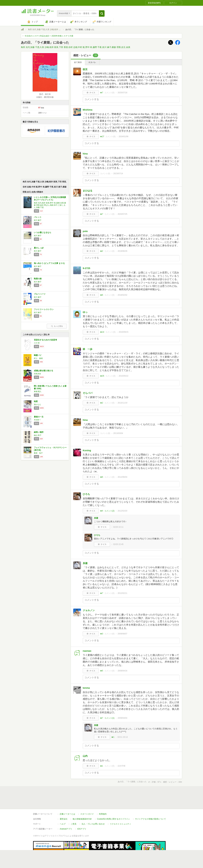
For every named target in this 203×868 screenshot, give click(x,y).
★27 (102, 137)
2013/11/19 (122, 403)
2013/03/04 (118, 433)
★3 (102, 634)
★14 (102, 332)
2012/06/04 (122, 477)
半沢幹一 (37, 420)
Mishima (88, 110)
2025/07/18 (122, 93)
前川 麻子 (38, 220)
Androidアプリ (66, 814)
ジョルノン (89, 610)
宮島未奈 (37, 374)
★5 (102, 671)
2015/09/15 (124, 332)
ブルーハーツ (40, 294)
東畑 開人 (38, 391)
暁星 (36, 401)
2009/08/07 (122, 634)
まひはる (88, 191)
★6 (102, 295)
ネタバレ (92, 62)
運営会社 (64, 804)
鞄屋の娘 (38, 279)
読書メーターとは (67, 799)
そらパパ (88, 393)
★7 (102, 93)
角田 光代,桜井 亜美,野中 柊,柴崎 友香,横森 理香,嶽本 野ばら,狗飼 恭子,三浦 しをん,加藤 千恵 (50, 205)
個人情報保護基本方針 (82, 804)
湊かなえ (37, 404)
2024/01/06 (124, 137)
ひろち (86, 494)
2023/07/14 (118, 174)
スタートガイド (87, 799)
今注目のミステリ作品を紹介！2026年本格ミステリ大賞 (49, 36)
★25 (102, 376)
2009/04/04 (122, 718)
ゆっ (85, 312)
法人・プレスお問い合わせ (93, 809)
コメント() (109, 93)
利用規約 (103, 799)
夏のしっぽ (39, 248)
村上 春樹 (38, 358)
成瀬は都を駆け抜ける (44, 371)
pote (85, 231)
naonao (87, 651)
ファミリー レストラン (44, 309)
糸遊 (96, 518)
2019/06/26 (122, 251)
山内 (85, 756)
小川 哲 (37, 343)
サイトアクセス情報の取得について (150, 804)
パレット (38, 217)
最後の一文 (39, 417)
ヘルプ (63, 809)
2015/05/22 (124, 376)
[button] (102, 13)
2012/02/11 (122, 593)
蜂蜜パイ (38, 355)
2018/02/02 (122, 295)
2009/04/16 (122, 671)
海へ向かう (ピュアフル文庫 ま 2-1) (49, 263)
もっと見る (57, 326)
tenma (86, 688)
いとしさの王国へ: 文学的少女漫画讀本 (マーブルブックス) (50, 199)
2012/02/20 (122, 511)
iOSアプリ (82, 814)
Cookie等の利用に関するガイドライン (113, 804)
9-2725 (86, 268)
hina (85, 154)
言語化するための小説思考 (45, 340)
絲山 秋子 (38, 435)
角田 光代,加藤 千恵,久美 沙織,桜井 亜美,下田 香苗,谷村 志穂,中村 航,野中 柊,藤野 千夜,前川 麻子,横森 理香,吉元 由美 (76, 47)
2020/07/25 (122, 214)
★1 (113, 737)
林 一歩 (88, 349)
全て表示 (78, 62)
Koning (87, 450)
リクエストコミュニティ (120, 809)
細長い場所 (39, 432)
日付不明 (121, 766)
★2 (102, 251)
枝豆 (85, 69)
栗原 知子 (38, 453)
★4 (102, 511)
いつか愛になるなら (43, 233)
